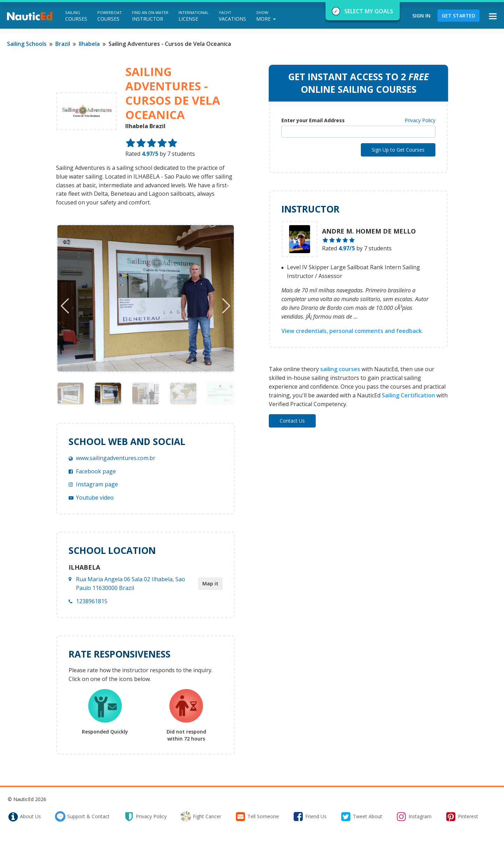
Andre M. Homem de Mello (369, 231)
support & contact (82, 816)
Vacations (232, 16)
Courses (76, 16)
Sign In (421, 16)
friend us (310, 816)
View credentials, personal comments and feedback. (352, 331)
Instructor (150, 16)
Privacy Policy (420, 120)
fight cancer (201, 816)
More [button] (266, 16)
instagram (414, 816)
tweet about (361, 816)
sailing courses (340, 369)
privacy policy (145, 816)
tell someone (257, 816)
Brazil (63, 44)
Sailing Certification (408, 395)
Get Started (458, 16)
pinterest (462, 816)
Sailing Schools (27, 44)
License (194, 16)
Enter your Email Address (313, 120)
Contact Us (292, 421)
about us (24, 816)
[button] (226, 306)
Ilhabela (89, 44)
